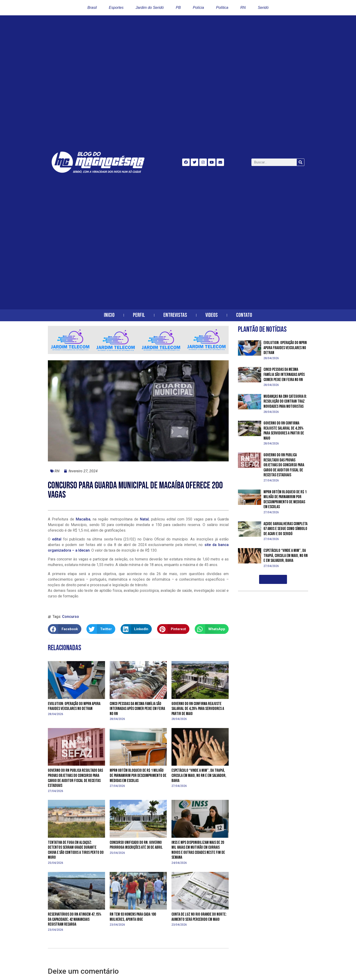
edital (56, 539)
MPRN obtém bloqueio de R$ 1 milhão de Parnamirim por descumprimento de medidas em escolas (138, 775)
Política (222, 8)
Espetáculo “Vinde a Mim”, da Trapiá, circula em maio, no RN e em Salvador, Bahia (199, 775)
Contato (244, 315)
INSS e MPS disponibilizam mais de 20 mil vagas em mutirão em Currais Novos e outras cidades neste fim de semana (198, 850)
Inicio (109, 315)
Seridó (263, 8)
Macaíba (83, 519)
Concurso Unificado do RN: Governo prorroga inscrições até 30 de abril (136, 845)
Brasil (92, 8)
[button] (65, 629)
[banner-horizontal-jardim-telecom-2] (138, 353)
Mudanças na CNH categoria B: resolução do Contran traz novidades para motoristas (285, 401)
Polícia (198, 8)
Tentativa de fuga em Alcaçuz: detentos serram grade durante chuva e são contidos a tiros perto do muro (76, 850)
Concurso (71, 617)
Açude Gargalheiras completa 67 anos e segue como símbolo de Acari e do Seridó (285, 529)
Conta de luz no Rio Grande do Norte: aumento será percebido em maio (199, 917)
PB (178, 8)
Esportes (116, 8)
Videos (212, 315)
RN (243, 8)
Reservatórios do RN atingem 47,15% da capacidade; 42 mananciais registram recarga (75, 919)
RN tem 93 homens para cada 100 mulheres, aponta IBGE (133, 917)
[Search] (300, 162)
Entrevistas (175, 315)
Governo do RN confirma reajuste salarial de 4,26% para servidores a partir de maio (198, 709)
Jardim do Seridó (150, 8)
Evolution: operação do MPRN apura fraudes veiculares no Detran (74, 706)
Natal (144, 519)
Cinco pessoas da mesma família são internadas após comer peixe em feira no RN (137, 709)
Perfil (139, 315)
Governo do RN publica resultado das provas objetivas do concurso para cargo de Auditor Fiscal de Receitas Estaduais (75, 778)
